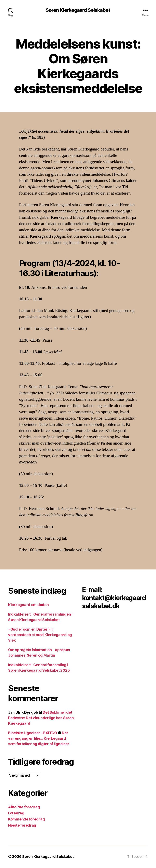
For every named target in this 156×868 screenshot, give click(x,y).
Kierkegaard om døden (28, 605)
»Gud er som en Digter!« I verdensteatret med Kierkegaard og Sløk (40, 635)
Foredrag (16, 813)
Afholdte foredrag (24, 807)
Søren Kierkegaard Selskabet (78, 10)
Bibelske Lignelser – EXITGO (33, 733)
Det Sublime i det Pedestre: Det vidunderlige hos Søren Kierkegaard (41, 718)
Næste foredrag (22, 825)
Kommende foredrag (26, 819)
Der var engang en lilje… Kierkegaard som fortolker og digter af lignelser (39, 738)
